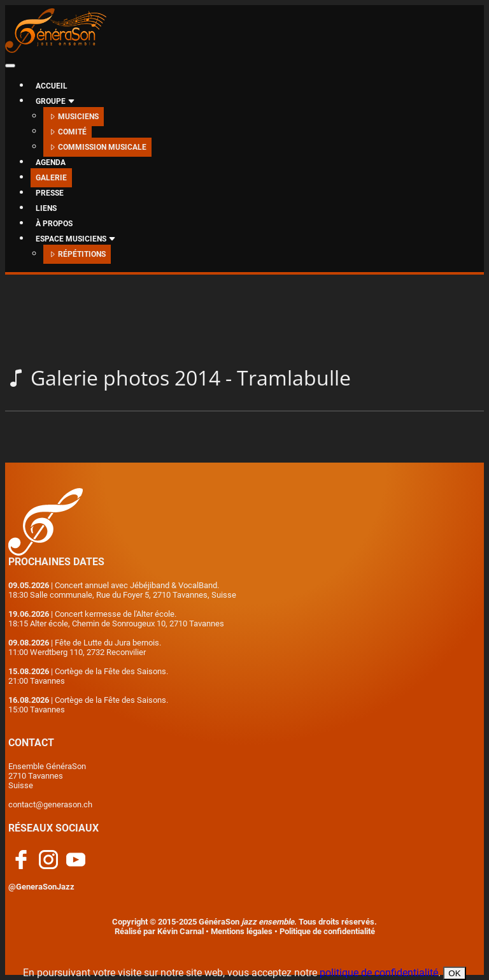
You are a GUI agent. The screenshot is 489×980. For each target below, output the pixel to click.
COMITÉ (67, 132)
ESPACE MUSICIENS (76, 239)
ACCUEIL (52, 86)
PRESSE (50, 193)
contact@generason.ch (50, 804)
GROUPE (55, 101)
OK (454, 973)
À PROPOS (54, 224)
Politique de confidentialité (327, 931)
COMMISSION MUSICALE (97, 147)
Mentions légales (242, 931)
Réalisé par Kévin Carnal (159, 931)
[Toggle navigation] (10, 66)
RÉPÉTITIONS (77, 254)
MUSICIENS (74, 117)
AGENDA (51, 162)
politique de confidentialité (379, 973)
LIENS (46, 208)
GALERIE (51, 178)
